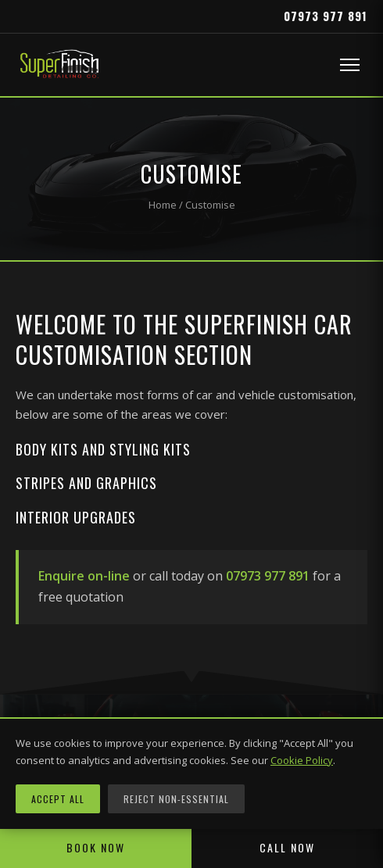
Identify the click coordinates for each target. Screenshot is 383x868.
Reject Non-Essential (176, 799)
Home (163, 205)
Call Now (287, 847)
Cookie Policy (302, 760)
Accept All (58, 799)
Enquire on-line (84, 576)
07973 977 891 (326, 16)
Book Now (96, 847)
